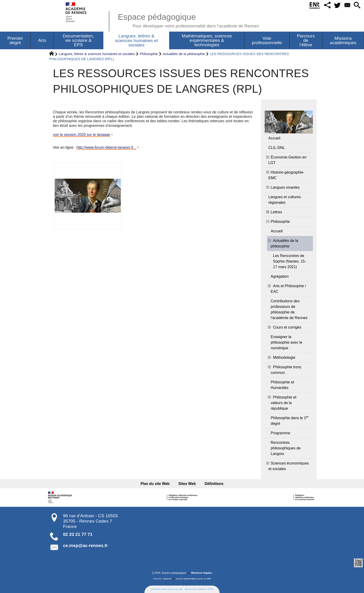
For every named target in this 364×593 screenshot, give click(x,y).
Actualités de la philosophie (184, 54)
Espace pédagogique (188, 20)
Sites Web (187, 484)
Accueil (274, 138)
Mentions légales (201, 573)
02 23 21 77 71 (78, 534)
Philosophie (149, 54)
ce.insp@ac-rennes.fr (86, 545)
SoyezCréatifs (190, 579)
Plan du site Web (156, 484)
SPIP (209, 579)
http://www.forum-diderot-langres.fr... (106, 147)
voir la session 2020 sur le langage (81, 135)
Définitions (213, 484)
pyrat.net (167, 579)
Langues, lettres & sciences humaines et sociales (97, 54)
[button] (327, 5)
